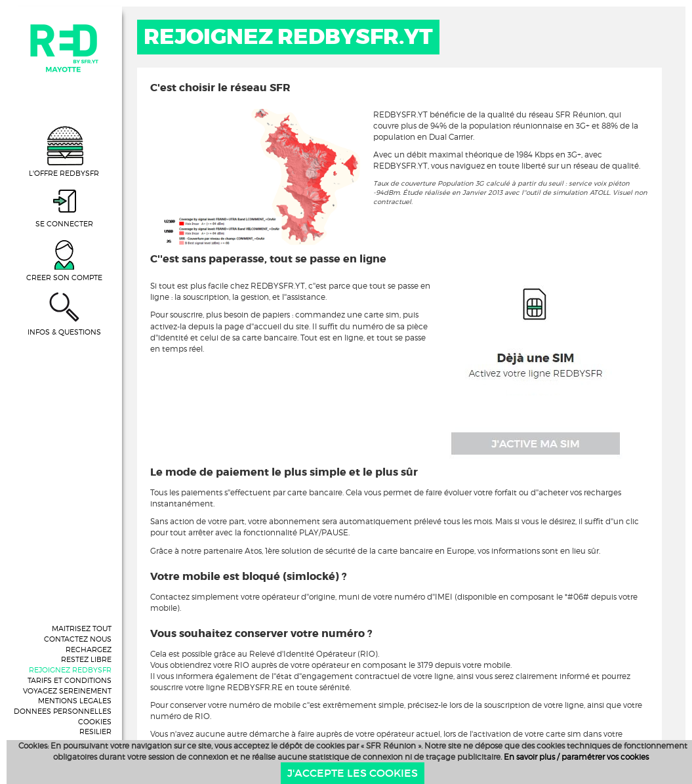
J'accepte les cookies (353, 773)
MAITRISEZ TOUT (82, 629)
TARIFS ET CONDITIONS (70, 680)
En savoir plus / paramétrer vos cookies (576, 757)
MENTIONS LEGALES (75, 701)
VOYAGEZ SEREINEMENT (67, 691)
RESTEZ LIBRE (86, 659)
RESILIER (95, 732)
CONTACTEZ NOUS (78, 639)
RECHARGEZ (89, 650)
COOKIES (95, 722)
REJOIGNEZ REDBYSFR (70, 670)
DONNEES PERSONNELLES (63, 711)
